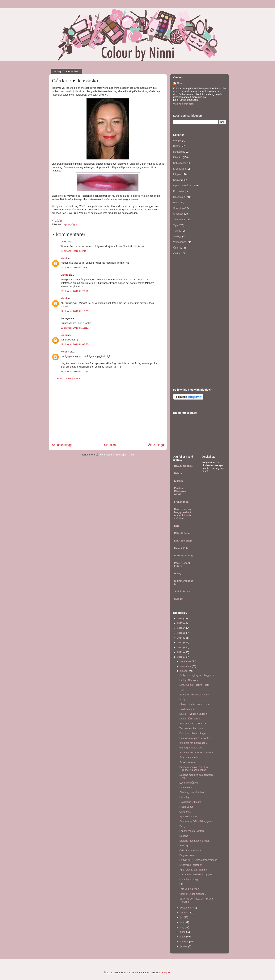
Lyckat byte (186, 787)
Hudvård (178, 152)
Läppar (66, 224)
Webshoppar (180, 242)
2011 (180, 652)
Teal (182, 690)
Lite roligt (184, 797)
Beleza (178, 473)
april (183, 932)
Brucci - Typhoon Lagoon (193, 714)
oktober (185, 671)
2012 (180, 647)
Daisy (182, 826)
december (186, 661)
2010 (180, 657)
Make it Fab (181, 548)
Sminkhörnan (182, 591)
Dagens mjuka (187, 855)
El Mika (178, 481)
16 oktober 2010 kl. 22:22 (75, 291)
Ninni (64, 258)
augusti (184, 913)
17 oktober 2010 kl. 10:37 (75, 311)
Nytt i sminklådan (183, 185)
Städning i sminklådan (191, 792)
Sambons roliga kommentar (195, 695)
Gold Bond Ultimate (190, 802)
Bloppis (177, 140)
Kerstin (65, 352)
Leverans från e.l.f (189, 783)
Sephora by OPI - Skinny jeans (196, 821)
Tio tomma (179, 219)
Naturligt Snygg (183, 556)
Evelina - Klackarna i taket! (181, 491)
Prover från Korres (189, 719)
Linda (64, 242)
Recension (179, 197)
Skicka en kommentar (69, 379)
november (186, 666)
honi (177, 526)
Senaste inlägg (62, 445)
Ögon (74, 224)
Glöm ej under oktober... (193, 894)
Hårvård (178, 157)
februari (185, 942)
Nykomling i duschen (191, 865)
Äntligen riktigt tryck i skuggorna (197, 675)
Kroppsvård (180, 169)
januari (184, 946)
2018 (180, 618)
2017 (180, 623)
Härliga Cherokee (189, 680)
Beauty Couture (183, 466)
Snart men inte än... (190, 757)
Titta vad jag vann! (189, 889)
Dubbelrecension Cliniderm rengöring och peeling (194, 769)
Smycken (178, 214)
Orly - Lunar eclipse (190, 850)
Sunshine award (188, 762)
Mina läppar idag (188, 879)
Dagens (184, 836)
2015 (180, 633)
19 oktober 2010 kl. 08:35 (75, 344)
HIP (181, 884)
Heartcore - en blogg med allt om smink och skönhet (183, 514)
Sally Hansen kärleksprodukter (196, 753)
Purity (178, 573)
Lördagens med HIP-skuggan (195, 874)
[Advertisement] (108, 413)
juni (182, 922)
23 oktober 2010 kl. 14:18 (75, 371)
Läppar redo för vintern (192, 831)
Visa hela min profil (184, 104)
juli (182, 917)
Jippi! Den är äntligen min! (194, 870)
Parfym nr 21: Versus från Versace (198, 860)
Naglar (177, 180)
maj (182, 927)
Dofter (177, 146)
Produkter (179, 191)
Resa (176, 202)
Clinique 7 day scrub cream (194, 704)
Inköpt (183, 699)
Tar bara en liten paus (191, 728)
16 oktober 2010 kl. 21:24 (75, 251)
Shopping (178, 208)
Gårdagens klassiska (191, 748)
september (186, 908)
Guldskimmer (187, 709)
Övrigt (177, 253)
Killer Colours (182, 533)
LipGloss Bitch (183, 541)
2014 (180, 638)
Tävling (177, 231)
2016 (180, 628)
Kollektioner (180, 163)
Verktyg (177, 236)
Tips (176, 225)
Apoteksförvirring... (190, 816)
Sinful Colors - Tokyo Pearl (194, 685)
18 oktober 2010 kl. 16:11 (75, 328)
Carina (64, 275)
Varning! (184, 845)
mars (183, 937)
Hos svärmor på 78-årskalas (195, 738)
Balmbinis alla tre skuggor (194, 733)
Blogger (166, 972)
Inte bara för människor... (193, 743)
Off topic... (185, 812)
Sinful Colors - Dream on (193, 724)
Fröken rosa (181, 502)
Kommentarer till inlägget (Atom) (117, 455)
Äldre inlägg (156, 445)
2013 (180, 642)
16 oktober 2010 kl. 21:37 (75, 268)
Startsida (110, 445)
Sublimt (179, 599)
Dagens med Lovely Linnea (194, 841)
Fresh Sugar (186, 807)
